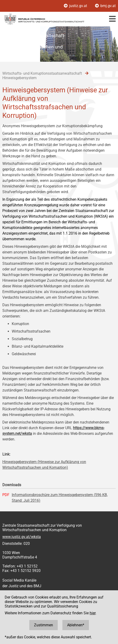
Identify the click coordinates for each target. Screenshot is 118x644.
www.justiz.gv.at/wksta (22, 537)
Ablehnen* (76, 625)
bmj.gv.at (105, 6)
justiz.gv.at (76, 6)
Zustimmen (44, 625)
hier (93, 613)
